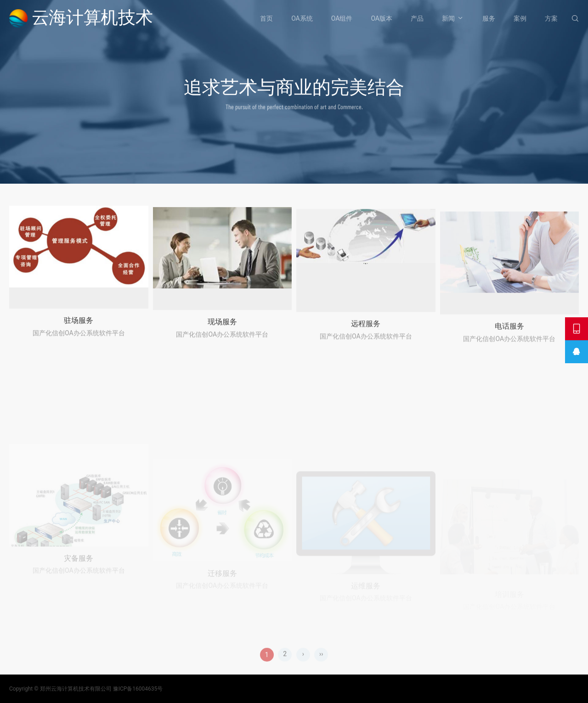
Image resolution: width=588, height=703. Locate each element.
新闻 (448, 18)
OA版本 (382, 18)
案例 (520, 18)
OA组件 (342, 18)
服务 (489, 18)
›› (321, 664)
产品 (417, 18)
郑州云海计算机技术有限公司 (76, 689)
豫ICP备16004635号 (138, 689)
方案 (551, 18)
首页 (266, 18)
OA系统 (302, 18)
